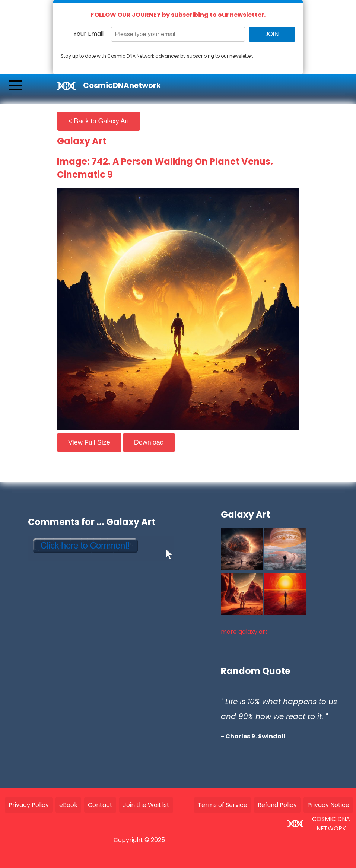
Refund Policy (277, 805)
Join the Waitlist (146, 805)
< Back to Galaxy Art (99, 121)
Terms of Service (222, 805)
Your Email (88, 34)
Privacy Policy (29, 805)
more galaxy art (244, 632)
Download (149, 442)
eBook (68, 805)
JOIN (272, 34)
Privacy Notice (328, 805)
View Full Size (89, 442)
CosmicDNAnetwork (122, 85)
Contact (100, 805)
